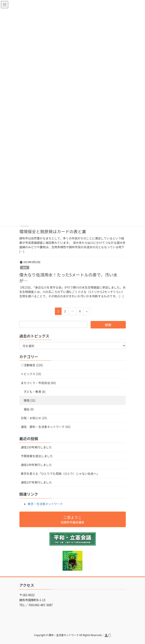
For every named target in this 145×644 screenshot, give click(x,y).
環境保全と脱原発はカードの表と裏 (53, 231)
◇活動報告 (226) (32, 365)
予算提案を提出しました (37, 456)
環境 (25, 268)
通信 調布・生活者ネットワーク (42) (46, 427)
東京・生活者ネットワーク (45, 504)
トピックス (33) (31, 374)
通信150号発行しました (36, 447)
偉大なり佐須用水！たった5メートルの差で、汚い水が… (68, 278)
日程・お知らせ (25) (34, 418)
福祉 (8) (29, 409)
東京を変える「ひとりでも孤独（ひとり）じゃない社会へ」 (60, 473)
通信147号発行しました (36, 482)
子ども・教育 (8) (35, 392)
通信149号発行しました (36, 465)
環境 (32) (30, 400)
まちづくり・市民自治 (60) (38, 383)
